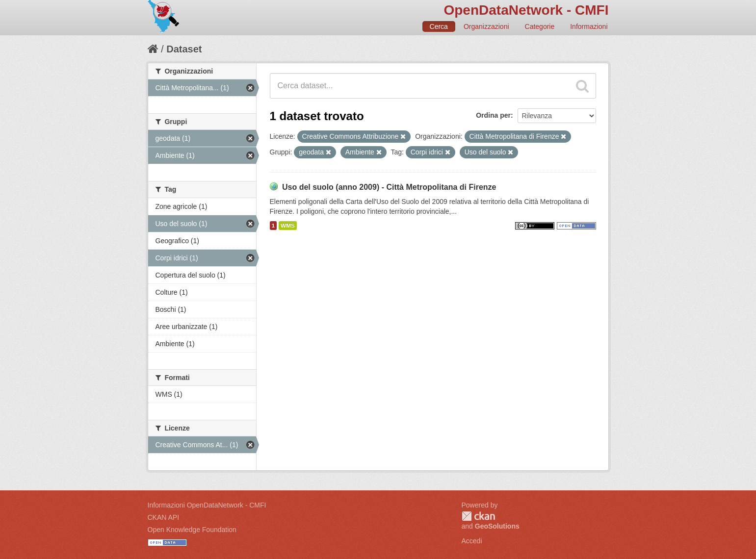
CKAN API (164, 517)
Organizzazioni (486, 26)
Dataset (184, 49)
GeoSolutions (497, 526)
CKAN (478, 516)
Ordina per (493, 115)
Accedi (472, 541)
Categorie (540, 26)
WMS (288, 226)
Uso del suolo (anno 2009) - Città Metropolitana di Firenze (389, 187)
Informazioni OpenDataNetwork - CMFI (207, 505)
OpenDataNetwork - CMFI (526, 10)
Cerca (439, 26)
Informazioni (589, 26)
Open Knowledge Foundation (192, 530)
